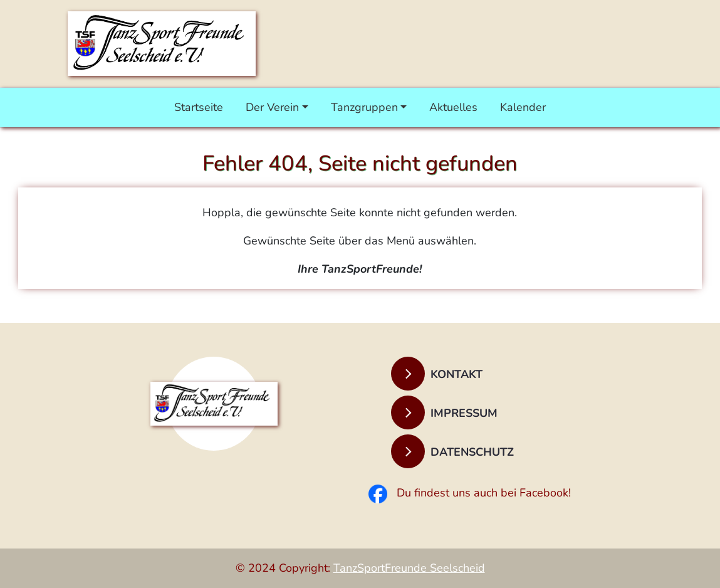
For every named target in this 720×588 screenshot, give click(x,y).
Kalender (523, 107)
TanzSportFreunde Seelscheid (409, 568)
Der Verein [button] (272, 107)
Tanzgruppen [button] (364, 107)
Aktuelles (453, 107)
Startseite (199, 107)
